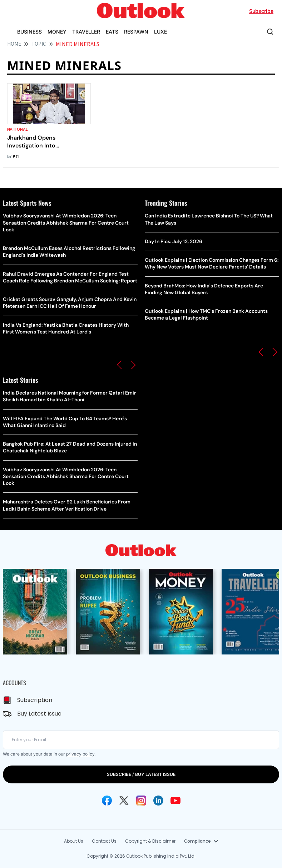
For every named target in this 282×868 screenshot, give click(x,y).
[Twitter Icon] (124, 801)
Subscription (35, 700)
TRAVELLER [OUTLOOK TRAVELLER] (86, 32)
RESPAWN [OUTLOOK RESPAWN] (136, 32)
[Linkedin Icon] (158, 801)
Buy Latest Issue (39, 714)
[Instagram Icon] (141, 801)
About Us (74, 841)
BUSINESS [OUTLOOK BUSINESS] (29, 32)
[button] (119, 365)
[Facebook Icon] (107, 801)
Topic (39, 44)
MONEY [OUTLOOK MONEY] (57, 32)
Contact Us (104, 841)
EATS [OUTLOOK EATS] (112, 32)
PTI (16, 157)
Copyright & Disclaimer (150, 841)
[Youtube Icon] (175, 801)
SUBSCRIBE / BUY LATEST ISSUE (141, 774)
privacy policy (80, 754)
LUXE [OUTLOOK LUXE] (160, 32)
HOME (14, 44)
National (18, 129)
